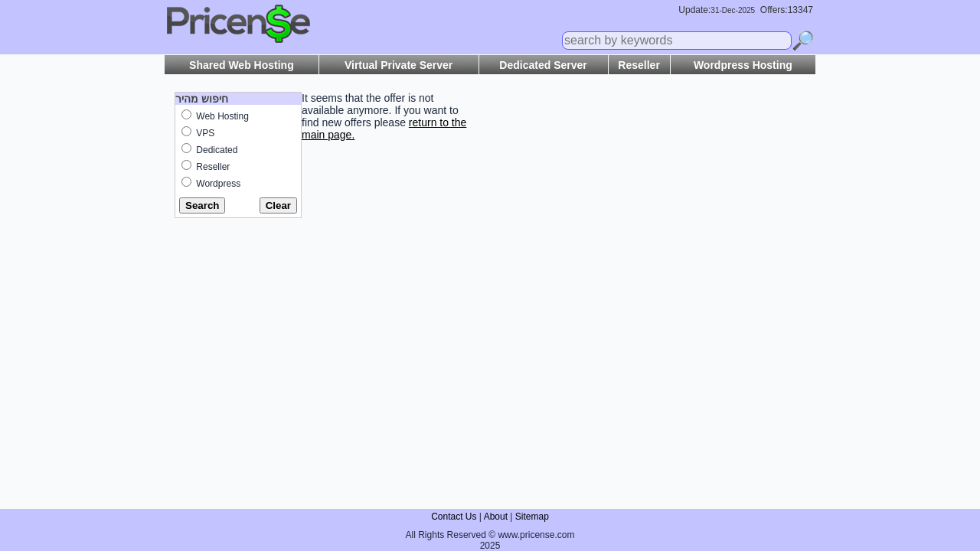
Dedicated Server (543, 65)
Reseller (639, 65)
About (496, 517)
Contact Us (454, 517)
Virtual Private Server (399, 65)
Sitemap (532, 517)
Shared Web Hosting (242, 65)
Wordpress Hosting (743, 65)
